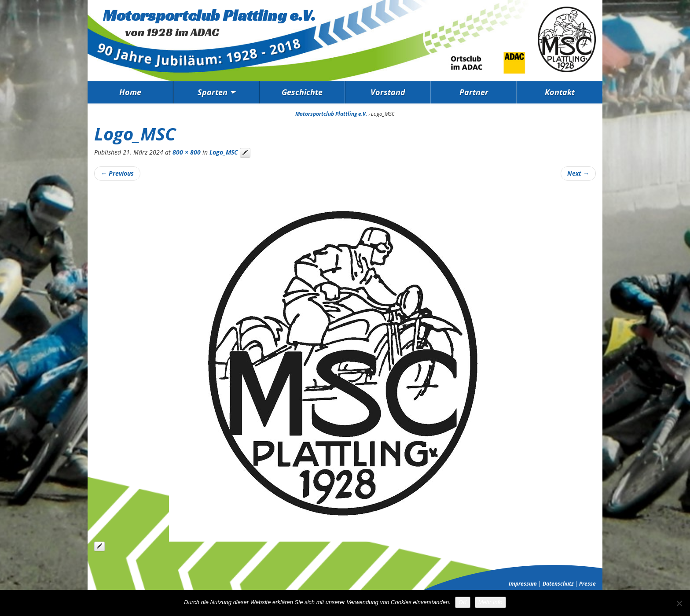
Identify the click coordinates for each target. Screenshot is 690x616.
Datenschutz (558, 584)
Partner (474, 92)
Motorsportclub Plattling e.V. (209, 15)
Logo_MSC (224, 152)
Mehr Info (490, 602)
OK (463, 602)
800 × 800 (187, 152)
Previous (117, 173)
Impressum (523, 584)
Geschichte (302, 92)
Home (130, 92)
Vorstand (388, 92)
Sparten (213, 92)
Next (578, 173)
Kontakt (560, 92)
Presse (587, 584)
